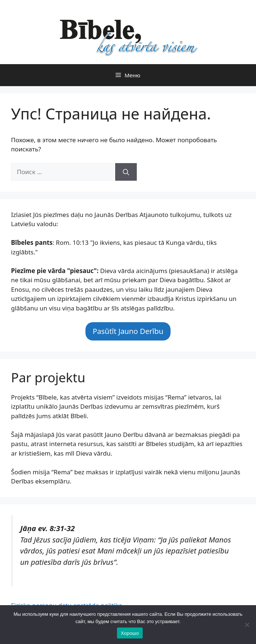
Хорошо (130, 633)
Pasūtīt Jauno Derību (128, 331)
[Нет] (247, 625)
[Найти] (126, 172)
